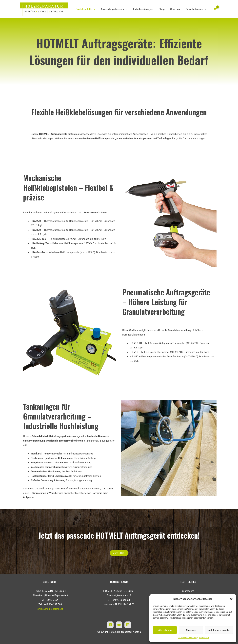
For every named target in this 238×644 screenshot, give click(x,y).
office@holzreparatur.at (50, 609)
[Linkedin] (128, 625)
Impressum (204, 638)
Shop (163, 9)
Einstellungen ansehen (219, 630)
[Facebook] (110, 625)
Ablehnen (191, 630)
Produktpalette (89, 9)
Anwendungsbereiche (117, 9)
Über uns (176, 9)
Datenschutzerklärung (188, 638)
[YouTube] (119, 625)
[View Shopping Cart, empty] (215, 9)
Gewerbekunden (196, 9)
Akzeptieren (165, 630)
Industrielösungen (146, 9)
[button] (231, 599)
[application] (97, 9)
